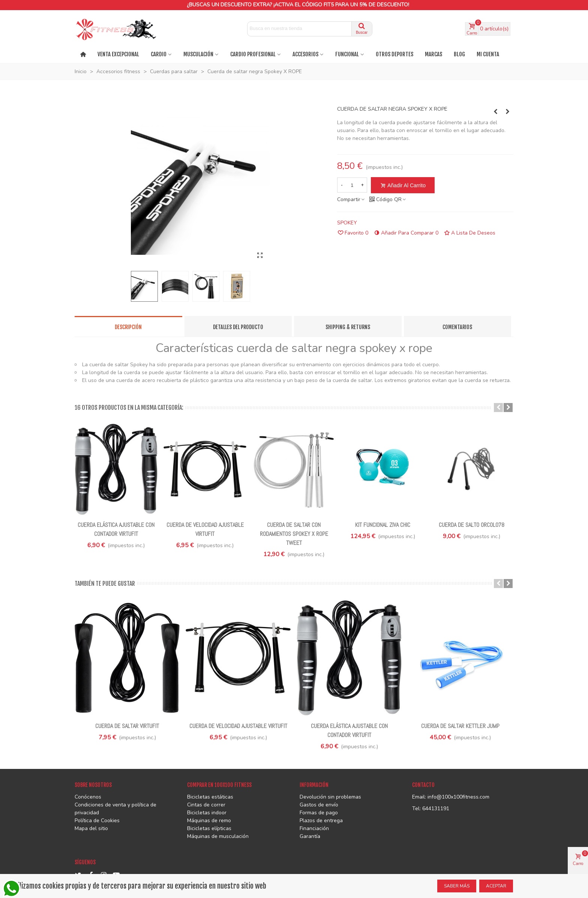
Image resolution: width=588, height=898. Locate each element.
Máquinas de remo (209, 821)
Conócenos (88, 797)
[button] (498, 408)
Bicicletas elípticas (209, 828)
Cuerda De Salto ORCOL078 (472, 525)
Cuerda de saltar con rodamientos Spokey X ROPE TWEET (294, 534)
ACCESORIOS (305, 54)
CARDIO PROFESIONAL (253, 54)
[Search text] (299, 28)
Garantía (310, 836)
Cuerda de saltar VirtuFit (127, 726)
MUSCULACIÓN (198, 54)
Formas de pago (319, 813)
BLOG (459, 54)
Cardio (159, 54)
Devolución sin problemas (330, 797)
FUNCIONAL (347, 54)
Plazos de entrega (321, 821)
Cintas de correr (206, 805)
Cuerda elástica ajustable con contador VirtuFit (116, 529)
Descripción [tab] (128, 327)
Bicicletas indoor (207, 813)
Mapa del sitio (91, 828)
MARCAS (433, 54)
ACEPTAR (496, 886)
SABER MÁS (457, 886)
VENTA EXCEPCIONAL (118, 54)
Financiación (314, 828)
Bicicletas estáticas (210, 797)
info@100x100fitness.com (458, 797)
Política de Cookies (97, 821)
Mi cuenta (488, 54)
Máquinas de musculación (218, 836)
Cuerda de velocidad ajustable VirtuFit (205, 529)
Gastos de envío (319, 805)
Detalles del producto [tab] (238, 327)
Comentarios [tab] (457, 327)
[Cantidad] (352, 185)
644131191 (436, 809)
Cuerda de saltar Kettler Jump (460, 726)
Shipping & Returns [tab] (348, 327)
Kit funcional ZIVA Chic (383, 525)
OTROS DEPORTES (394, 54)
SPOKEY (347, 223)
